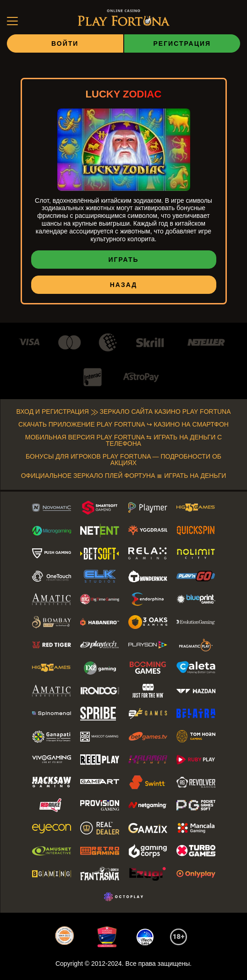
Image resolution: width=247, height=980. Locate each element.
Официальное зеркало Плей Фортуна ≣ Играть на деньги (124, 476)
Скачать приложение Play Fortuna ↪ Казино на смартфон (123, 425)
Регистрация (182, 44)
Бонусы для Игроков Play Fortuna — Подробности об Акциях (123, 460)
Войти (65, 44)
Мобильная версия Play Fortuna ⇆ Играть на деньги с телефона (123, 441)
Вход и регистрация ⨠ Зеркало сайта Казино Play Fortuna (123, 412)
